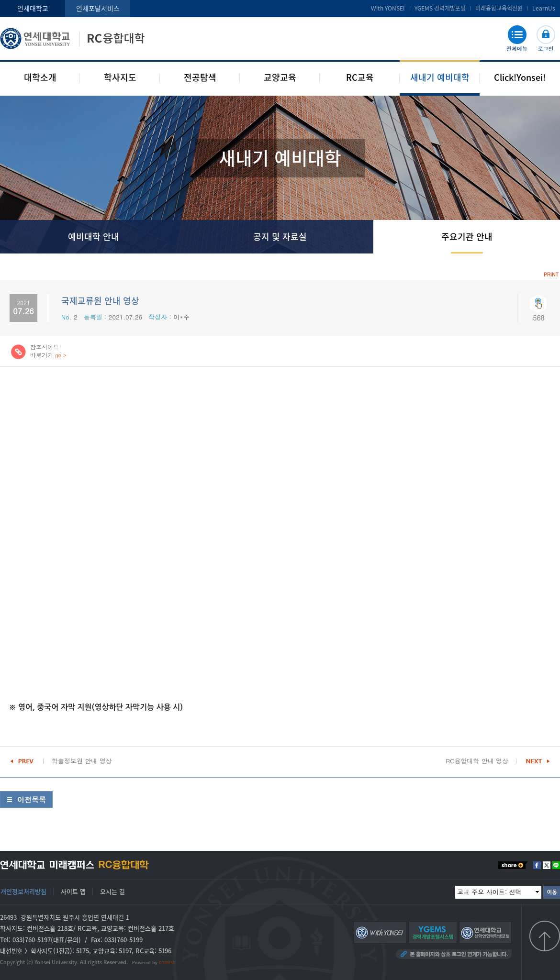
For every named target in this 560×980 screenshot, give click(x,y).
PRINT (551, 274)
